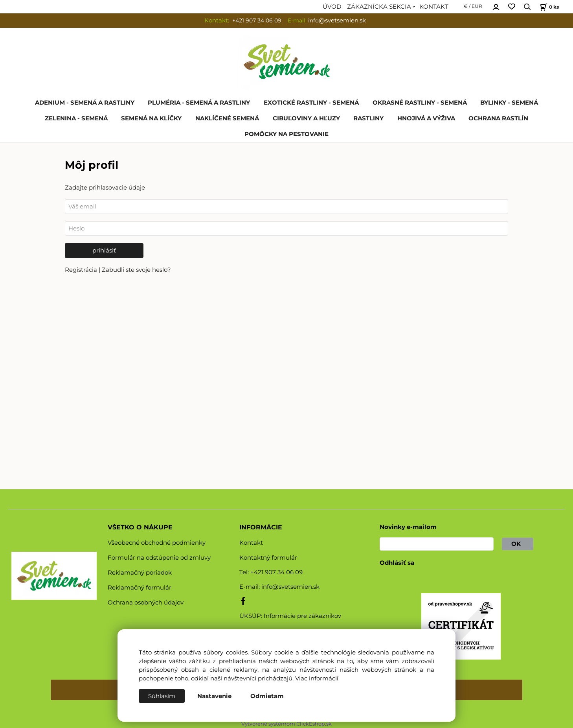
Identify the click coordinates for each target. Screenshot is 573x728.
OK (518, 544)
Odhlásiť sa (397, 563)
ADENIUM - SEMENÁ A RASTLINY (85, 103)
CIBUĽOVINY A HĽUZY (306, 118)
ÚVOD (332, 7)
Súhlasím (162, 696)
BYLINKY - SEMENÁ (509, 103)
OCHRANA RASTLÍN (498, 118)
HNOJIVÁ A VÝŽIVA (426, 118)
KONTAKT (434, 7)
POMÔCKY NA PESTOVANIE (286, 134)
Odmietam (267, 696)
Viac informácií (317, 678)
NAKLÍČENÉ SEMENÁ (227, 118)
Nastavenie (214, 696)
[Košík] (548, 7)
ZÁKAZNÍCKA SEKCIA (379, 7)
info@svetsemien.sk (290, 587)
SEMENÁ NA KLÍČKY (151, 118)
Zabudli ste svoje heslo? (136, 270)
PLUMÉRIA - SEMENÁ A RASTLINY (199, 103)
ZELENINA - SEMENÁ (76, 118)
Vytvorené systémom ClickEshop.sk (286, 724)
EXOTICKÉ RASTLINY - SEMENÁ (311, 103)
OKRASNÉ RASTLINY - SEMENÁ (420, 103)
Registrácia (82, 270)
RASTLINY (368, 118)
